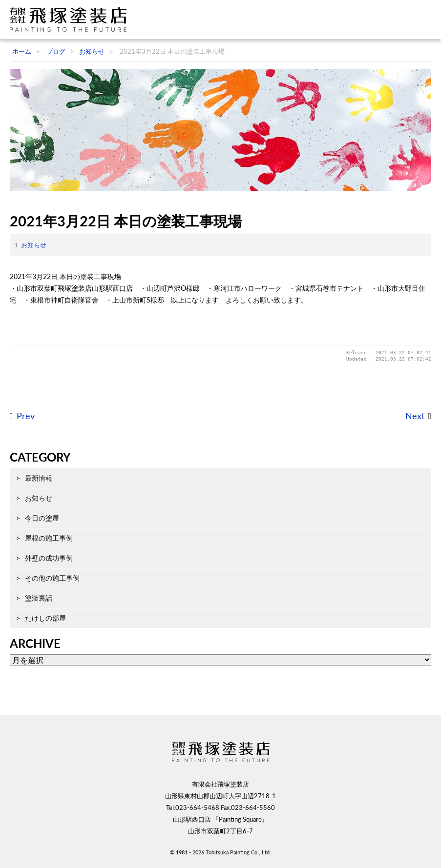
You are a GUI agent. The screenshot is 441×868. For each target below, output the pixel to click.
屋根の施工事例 (49, 538)
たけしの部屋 (45, 618)
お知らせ (34, 245)
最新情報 (39, 478)
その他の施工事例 (52, 578)
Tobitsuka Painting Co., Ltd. (238, 852)
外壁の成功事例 (49, 558)
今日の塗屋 (42, 518)
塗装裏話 (39, 598)
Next (415, 416)
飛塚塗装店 (71, 20)
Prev (26, 416)
